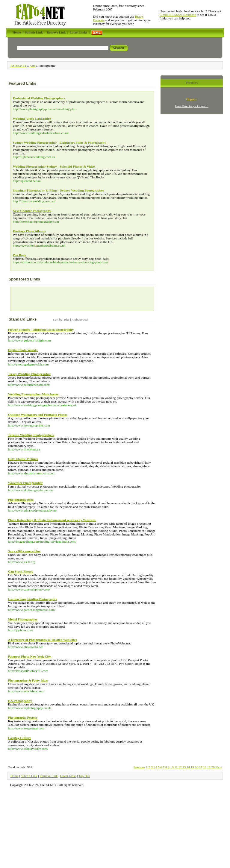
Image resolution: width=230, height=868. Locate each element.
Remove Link (49, 776)
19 (209, 767)
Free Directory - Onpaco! (192, 106)
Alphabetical (80, 320)
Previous (139, 767)
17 (201, 767)
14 (188, 767)
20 (213, 767)
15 (192, 767)
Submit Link (29, 776)
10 (172, 767)
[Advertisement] (47, 300)
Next (218, 767)
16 (197, 767)
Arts (32, 66)
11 (176, 767)
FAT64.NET (19, 66)
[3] (153, 767)
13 (184, 767)
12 (180, 767)
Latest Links (68, 776)
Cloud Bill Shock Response (178, 15)
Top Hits (84, 776)
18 (205, 767)
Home (15, 776)
